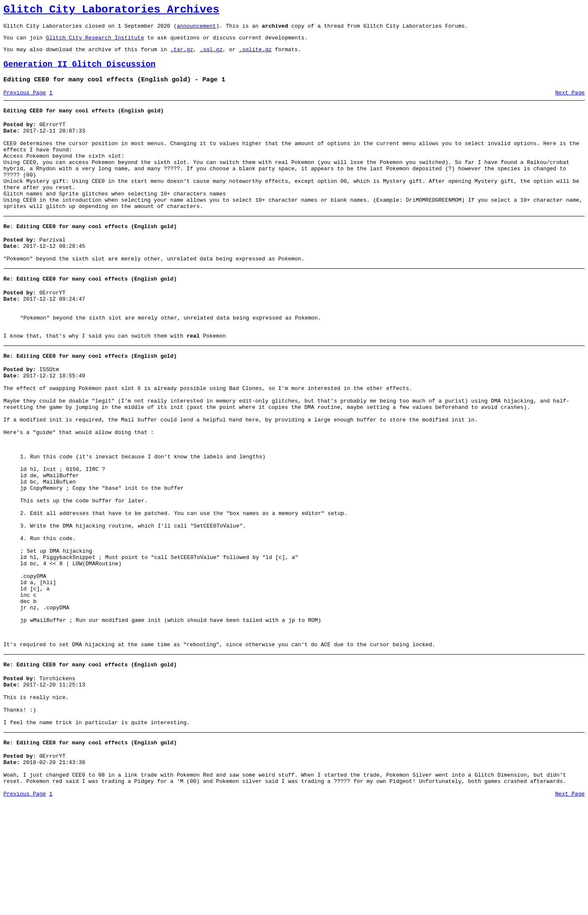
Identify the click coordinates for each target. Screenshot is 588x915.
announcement (196, 29)
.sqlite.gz (255, 55)
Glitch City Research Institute (95, 42)
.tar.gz (182, 55)
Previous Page (25, 103)
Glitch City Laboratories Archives (111, 11)
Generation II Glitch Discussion (79, 72)
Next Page (570, 103)
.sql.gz (211, 55)
